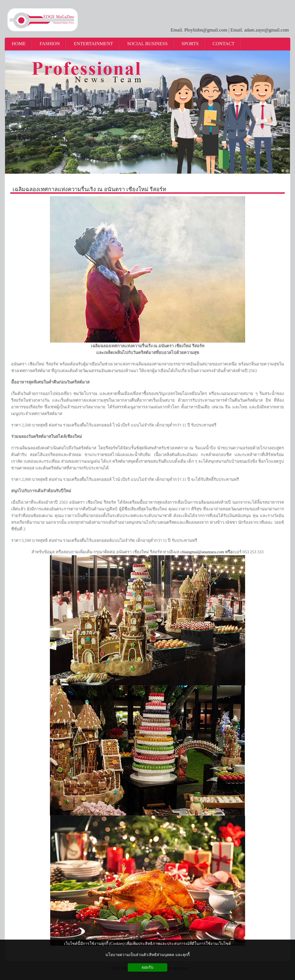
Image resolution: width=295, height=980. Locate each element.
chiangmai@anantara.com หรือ (206, 552)
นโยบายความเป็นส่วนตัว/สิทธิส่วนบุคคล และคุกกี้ (147, 955)
